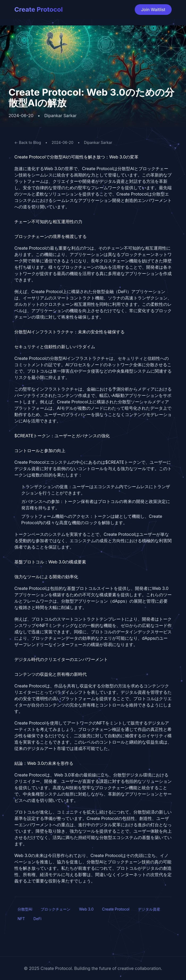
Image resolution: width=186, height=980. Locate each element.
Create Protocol (39, 9)
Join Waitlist (153, 10)
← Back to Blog (28, 142)
